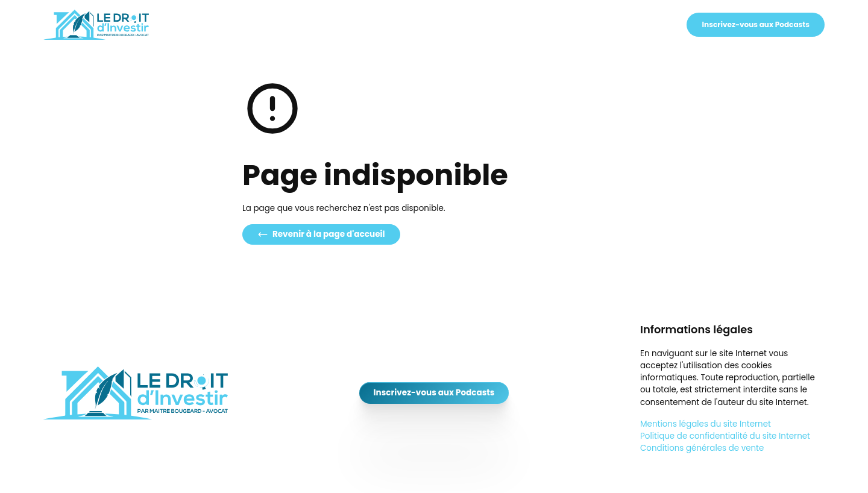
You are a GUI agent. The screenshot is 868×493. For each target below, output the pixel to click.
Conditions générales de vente (702, 448)
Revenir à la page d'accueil (321, 234)
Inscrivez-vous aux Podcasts (756, 24)
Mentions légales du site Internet (706, 424)
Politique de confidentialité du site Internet (725, 436)
